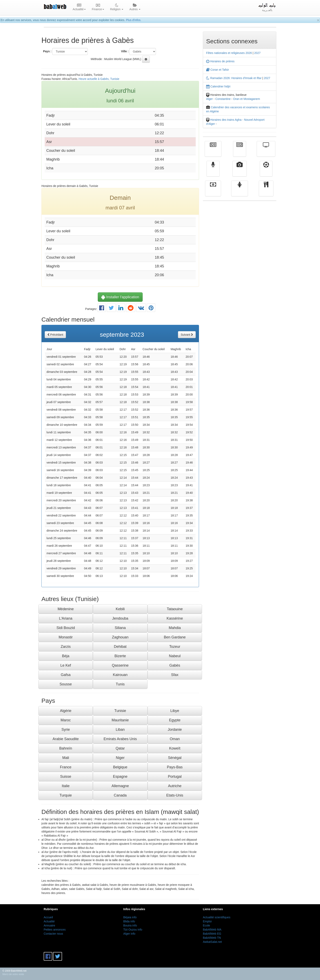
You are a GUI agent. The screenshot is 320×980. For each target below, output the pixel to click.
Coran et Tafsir (218, 70)
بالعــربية (267, 7)
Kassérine (175, 618)
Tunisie (120, 711)
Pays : (47, 51)
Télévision (266, 152)
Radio (213, 172)
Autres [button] (135, 7)
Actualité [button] (79, 7)
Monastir (66, 637)
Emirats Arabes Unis (120, 739)
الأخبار (240, 152)
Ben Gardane (175, 637)
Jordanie (175, 730)
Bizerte (120, 656)
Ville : (125, 51)
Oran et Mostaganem (247, 99)
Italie (66, 786)
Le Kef (66, 665)
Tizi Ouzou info (133, 930)
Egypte (175, 720)
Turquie (66, 795)
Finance (213, 191)
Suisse (66, 777)
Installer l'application (120, 297)
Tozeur (175, 647)
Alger (209, 99)
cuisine (266, 191)
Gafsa (66, 675)
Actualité (213, 152)
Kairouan (120, 675)
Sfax (175, 675)
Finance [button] (98, 7)
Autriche (175, 786)
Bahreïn (66, 748)
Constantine (223, 99)
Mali (66, 758)
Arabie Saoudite (66, 739)
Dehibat (120, 647)
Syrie (66, 730)
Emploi (207, 921)
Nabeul (175, 656)
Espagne (120, 777)
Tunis (120, 684)
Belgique (120, 767)
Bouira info (130, 925)
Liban (120, 730)
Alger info (129, 934)
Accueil (48, 917)
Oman (175, 739)
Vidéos (240, 172)
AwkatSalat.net (212, 942)
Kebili (120, 609)
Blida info (129, 921)
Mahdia (175, 628)
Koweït (175, 748)
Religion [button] (117, 7)
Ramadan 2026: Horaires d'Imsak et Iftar (234, 78)
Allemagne (120, 786)
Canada (120, 795)
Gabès (175, 665)
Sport (266, 172)
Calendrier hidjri (218, 86)
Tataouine (175, 609)
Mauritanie (120, 720)
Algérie (66, 711)
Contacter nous (53, 934)
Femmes (240, 191)
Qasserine (120, 665)
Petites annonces (55, 930)
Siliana (120, 628)
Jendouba (120, 618)
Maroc (66, 720)
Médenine (66, 609)
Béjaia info (130, 917)
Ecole (206, 925)
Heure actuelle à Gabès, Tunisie (99, 79)
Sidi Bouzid (66, 628)
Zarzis (66, 647)
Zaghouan (120, 637)
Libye (175, 711)
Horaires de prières (220, 61)
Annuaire (49, 925)
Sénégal (175, 758)
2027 (257, 53)
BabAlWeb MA (212, 930)
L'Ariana (66, 618)
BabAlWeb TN (212, 938)
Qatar (120, 748)
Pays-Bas (175, 767)
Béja (66, 656)
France (66, 767)
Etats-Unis (175, 795)
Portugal (175, 777)
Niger (120, 758)
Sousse (66, 684)
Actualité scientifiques (217, 917)
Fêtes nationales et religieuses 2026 (229, 53)
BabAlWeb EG (212, 934)
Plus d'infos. (134, 20)
